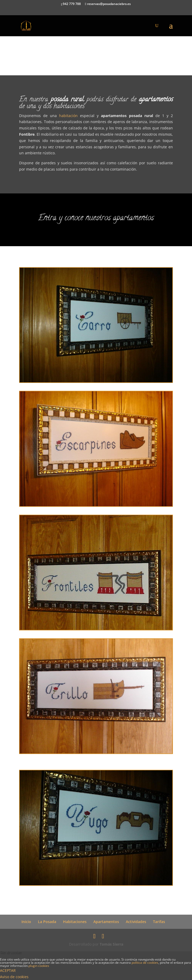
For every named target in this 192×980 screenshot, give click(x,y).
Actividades (136, 922)
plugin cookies (39, 966)
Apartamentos (106, 922)
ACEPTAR (8, 970)
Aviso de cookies (14, 977)
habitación (70, 116)
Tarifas (159, 922)
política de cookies (145, 963)
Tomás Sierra (111, 944)
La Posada (47, 922)
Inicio (26, 922)
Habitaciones (75, 922)
